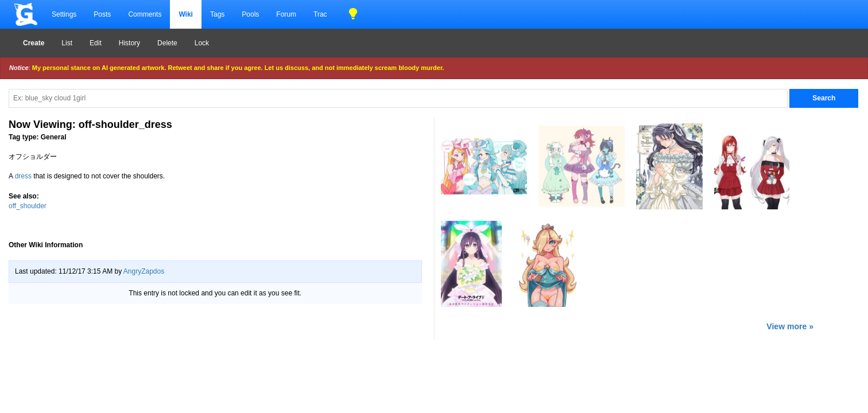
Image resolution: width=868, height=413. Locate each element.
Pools (250, 14)
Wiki (186, 14)
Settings (64, 14)
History (129, 43)
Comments (145, 14)
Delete (167, 43)
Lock (202, 43)
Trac (320, 14)
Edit (96, 43)
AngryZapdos (144, 271)
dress (23, 176)
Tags (217, 14)
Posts (102, 14)
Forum (286, 14)
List (67, 43)
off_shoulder (28, 206)
